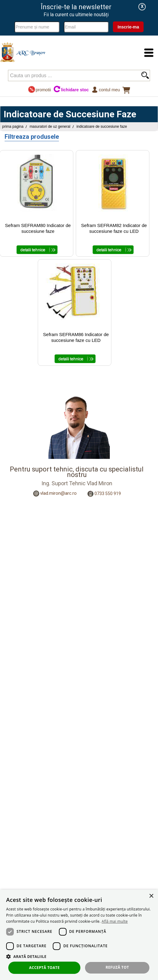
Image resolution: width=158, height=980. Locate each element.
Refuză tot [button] (117, 967)
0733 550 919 (108, 493)
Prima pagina (13, 127)
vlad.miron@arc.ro (58, 493)
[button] (79, 956)
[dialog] (79, 935)
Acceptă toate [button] (44, 968)
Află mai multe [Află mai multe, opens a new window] (115, 921)
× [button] (151, 896)
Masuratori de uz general (50, 127)
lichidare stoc (71, 90)
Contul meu (105, 90)
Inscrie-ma (128, 27)
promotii (39, 90)
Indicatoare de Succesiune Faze (102, 127)
